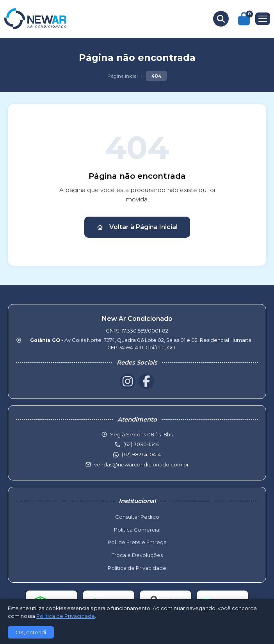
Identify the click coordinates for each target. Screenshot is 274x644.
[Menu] (263, 19)
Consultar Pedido (137, 517)
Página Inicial (123, 76)
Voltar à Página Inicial (137, 227)
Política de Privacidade (137, 568)
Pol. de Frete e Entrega (137, 542)
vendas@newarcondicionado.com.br (141, 464)
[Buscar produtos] (221, 19)
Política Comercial (137, 530)
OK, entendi (31, 632)
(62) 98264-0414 (141, 454)
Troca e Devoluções (137, 555)
